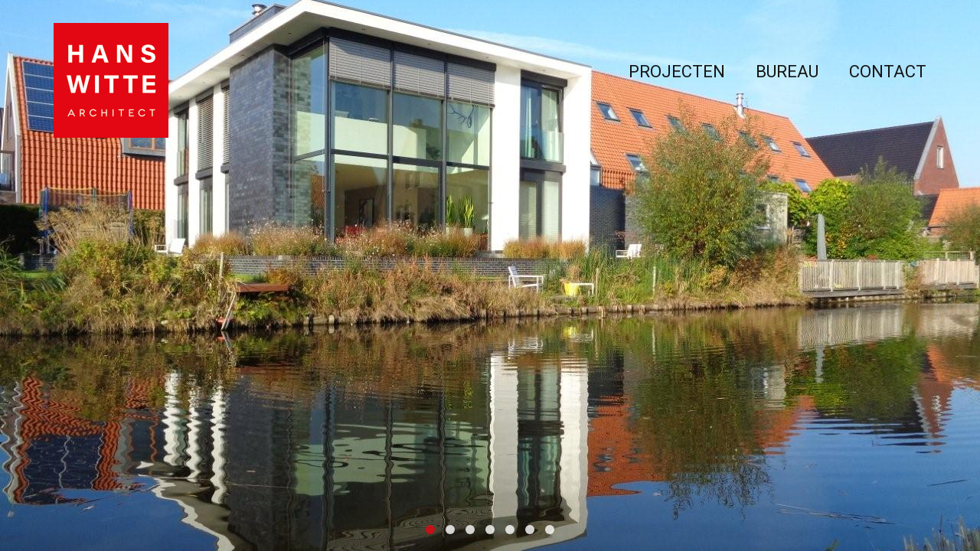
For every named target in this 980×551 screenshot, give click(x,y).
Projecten (677, 72)
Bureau (787, 72)
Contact (888, 72)
